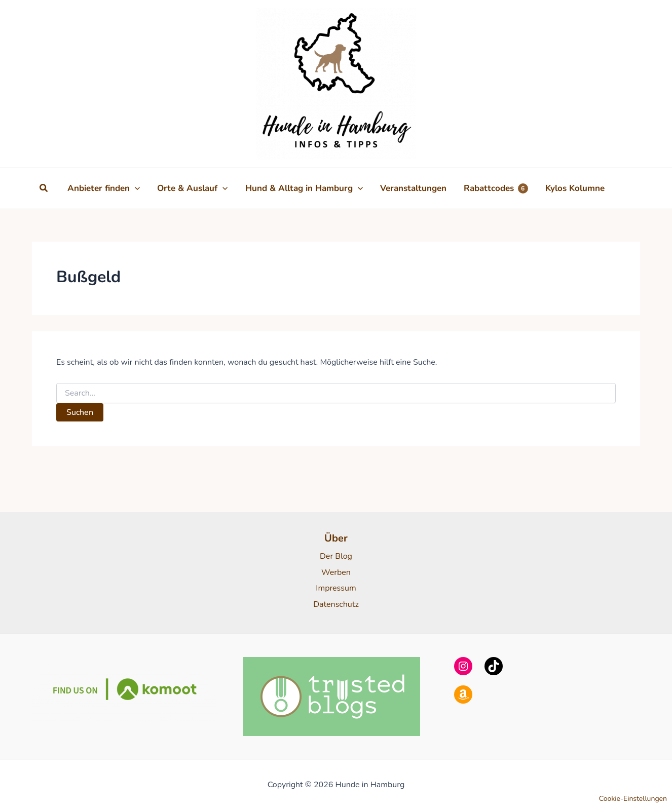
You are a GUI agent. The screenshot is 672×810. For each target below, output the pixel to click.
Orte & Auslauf (192, 188)
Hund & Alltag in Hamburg (304, 188)
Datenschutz (336, 604)
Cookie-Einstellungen (633, 799)
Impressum (336, 588)
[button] (44, 189)
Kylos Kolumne (575, 188)
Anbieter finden (104, 188)
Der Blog (336, 556)
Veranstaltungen (413, 188)
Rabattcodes (496, 188)
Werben (336, 572)
